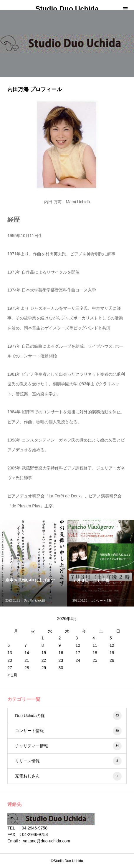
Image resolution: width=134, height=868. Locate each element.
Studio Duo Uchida (67, 9)
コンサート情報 (68, 731)
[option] (34, 563)
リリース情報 (68, 761)
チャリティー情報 (68, 746)
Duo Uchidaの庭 (68, 716)
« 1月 (12, 675)
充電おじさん (68, 776)
